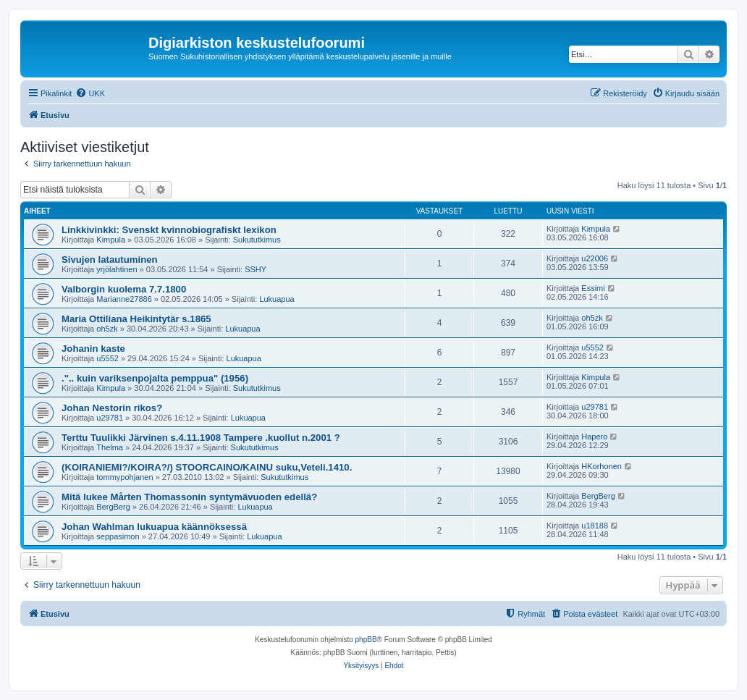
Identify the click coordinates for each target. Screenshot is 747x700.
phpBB (366, 640)
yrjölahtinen (117, 269)
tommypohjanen (124, 477)
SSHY (256, 269)
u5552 (107, 358)
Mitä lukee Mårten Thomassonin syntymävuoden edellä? (189, 497)
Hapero (594, 437)
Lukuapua (277, 299)
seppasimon (118, 536)
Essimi (593, 288)
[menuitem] (90, 93)
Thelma (110, 447)
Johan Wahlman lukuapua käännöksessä (154, 527)
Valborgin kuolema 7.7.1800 (124, 289)
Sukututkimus (257, 240)
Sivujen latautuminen (110, 260)
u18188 (595, 526)
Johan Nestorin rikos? (112, 408)
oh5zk (107, 329)
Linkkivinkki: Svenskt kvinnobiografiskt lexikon (169, 230)
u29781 (110, 418)
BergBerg (113, 507)
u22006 (595, 258)
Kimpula (111, 240)
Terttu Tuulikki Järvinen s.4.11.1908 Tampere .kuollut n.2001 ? (201, 438)
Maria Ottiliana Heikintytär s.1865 (136, 319)
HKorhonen (602, 466)
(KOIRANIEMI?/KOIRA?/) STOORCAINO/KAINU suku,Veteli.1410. (207, 467)
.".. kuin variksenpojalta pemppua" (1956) (155, 378)
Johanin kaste (93, 349)
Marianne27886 (124, 299)
